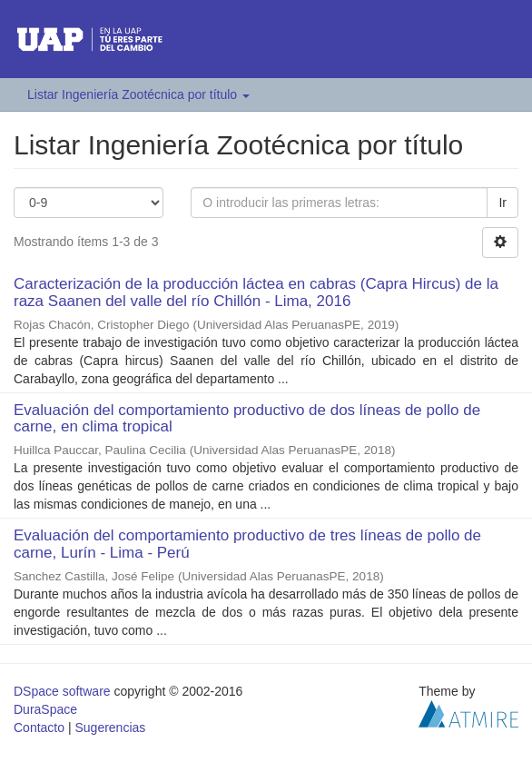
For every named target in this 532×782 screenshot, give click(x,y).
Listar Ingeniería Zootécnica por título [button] (138, 94)
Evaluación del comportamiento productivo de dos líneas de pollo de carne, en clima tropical (247, 419)
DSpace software (62, 691)
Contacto (39, 728)
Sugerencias (110, 728)
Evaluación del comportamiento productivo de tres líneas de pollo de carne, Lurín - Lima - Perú (247, 544)
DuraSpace (45, 709)
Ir (502, 203)
